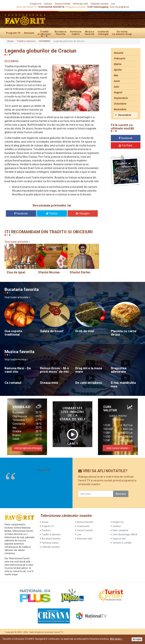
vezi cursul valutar (118, 448)
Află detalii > (116, 639)
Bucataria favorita (61, 33)
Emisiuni (29, 33)
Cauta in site (119, 539)
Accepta (137, 639)
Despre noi (36, 4)
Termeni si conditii (122, 543)
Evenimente (83, 526)
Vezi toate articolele (17, 242)
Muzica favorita (89, 33)
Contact (48, 4)
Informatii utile (80, 4)
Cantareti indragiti (103, 33)
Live (113, 4)
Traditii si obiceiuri (44, 33)
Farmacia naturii (76, 33)
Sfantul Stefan (80, 272)
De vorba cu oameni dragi (122, 33)
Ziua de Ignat (16, 272)
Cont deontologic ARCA (125, 535)
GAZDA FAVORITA (54, 7)
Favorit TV (44, 470)
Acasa (10, 41)
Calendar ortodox (99, 4)
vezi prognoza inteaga (28, 448)
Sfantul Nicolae (49, 272)
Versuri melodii (62, 4)
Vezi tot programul (119, 7)
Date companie (120, 530)
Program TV (13, 33)
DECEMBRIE (45, 41)
